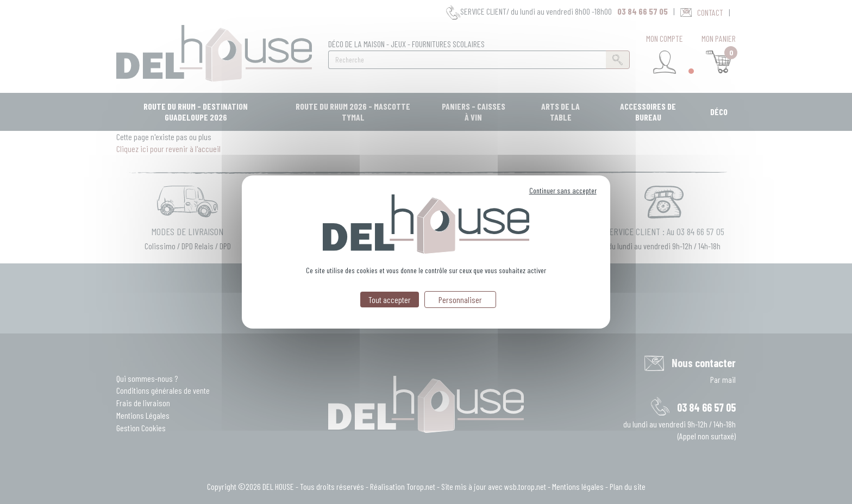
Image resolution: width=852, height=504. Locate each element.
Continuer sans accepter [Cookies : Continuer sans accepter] (563, 190)
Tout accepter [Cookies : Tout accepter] (390, 300)
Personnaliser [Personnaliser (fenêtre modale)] (460, 300)
